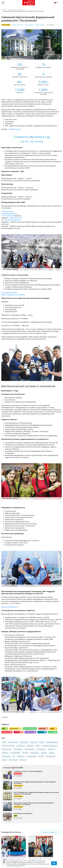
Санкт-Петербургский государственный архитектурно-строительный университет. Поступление (36, 793)
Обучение (43, 729)
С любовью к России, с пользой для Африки (28, 771)
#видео (4, 760)
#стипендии (21, 746)
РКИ (5, 729)
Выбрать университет (50, 832)
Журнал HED (12, 10)
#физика (44, 753)
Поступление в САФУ (9, 292)
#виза (38, 746)
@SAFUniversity (15, 129)
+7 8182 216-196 (7, 211)
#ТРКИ (4, 742)
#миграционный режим (50, 746)
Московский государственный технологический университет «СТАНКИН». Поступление (34, 804)
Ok (54, 863)
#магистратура (40, 25)
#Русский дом (13, 760)
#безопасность (7, 749)
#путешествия (51, 756)
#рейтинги (52, 749)
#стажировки (35, 753)
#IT (14, 756)
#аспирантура (41, 749)
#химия (51, 753)
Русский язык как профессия (23, 813)
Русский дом (30, 732)
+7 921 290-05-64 (8, 216)
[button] (3, 502)
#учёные (25, 753)
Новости (18, 732)
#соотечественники (8, 746)
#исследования (15, 753)
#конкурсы (30, 746)
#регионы (23, 760)
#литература (24, 742)
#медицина (21, 756)
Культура (53, 732)
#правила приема (18, 25)
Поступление (21, 10)
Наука (53, 729)
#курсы (42, 742)
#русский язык (13, 742)
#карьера (5, 753)
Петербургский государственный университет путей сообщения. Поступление (35, 783)
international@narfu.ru (10, 214)
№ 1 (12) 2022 (50, 25)
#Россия (41, 756)
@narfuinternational (12, 220)
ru (56, 2)
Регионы (42, 732)
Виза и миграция (30, 729)
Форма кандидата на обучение (13, 295)
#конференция (31, 756)
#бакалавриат (29, 25)
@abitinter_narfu (16, 218)
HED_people (7, 732)
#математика (6, 756)
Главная (4, 10)
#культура (34, 742)
